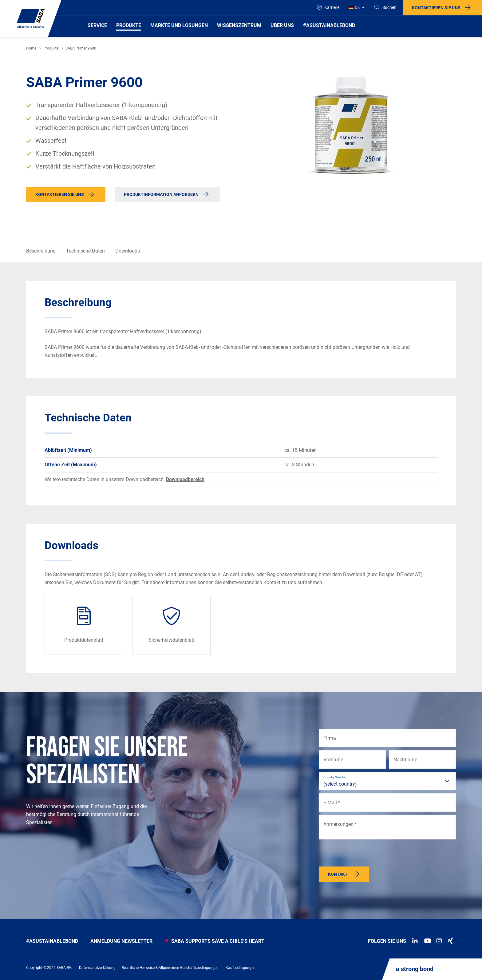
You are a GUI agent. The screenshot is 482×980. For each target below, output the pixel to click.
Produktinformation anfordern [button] (161, 194)
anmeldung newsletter (121, 941)
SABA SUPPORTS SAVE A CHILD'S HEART (215, 941)
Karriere (328, 7)
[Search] (385, 8)
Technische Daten (85, 251)
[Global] (357, 8)
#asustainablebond (52, 941)
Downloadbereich (185, 479)
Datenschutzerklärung (97, 968)
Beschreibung (41, 251)
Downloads (128, 251)
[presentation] (365, 855)
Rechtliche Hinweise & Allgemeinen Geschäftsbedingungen (170, 968)
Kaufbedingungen (241, 968)
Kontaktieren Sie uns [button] (436, 8)
